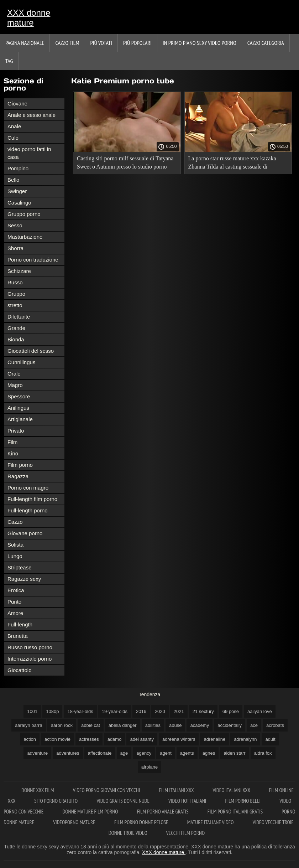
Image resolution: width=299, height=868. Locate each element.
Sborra (15, 248)
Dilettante (19, 317)
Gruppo (16, 294)
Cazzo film (67, 43)
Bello (13, 180)
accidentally (230, 725)
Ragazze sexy (24, 579)
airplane (149, 767)
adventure (37, 753)
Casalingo (19, 203)
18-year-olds (80, 711)
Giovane (17, 104)
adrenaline (214, 739)
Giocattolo (20, 670)
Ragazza (18, 476)
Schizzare (19, 271)
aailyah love (260, 711)
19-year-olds (115, 711)
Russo (15, 282)
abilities (153, 725)
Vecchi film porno (185, 833)
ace (254, 725)
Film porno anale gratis (163, 812)
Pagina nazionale (25, 43)
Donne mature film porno (91, 812)
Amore (15, 613)
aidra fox (263, 753)
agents (187, 753)
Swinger (17, 191)
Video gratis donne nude (124, 801)
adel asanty (142, 739)
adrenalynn (245, 739)
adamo (115, 739)
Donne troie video (128, 833)
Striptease (20, 567)
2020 (160, 711)
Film (12, 442)
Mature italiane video (211, 822)
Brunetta (18, 636)
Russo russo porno (30, 647)
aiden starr (234, 753)
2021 (179, 711)
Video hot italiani (188, 801)
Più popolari (137, 43)
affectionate (100, 753)
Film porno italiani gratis (236, 812)
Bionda (16, 339)
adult (270, 739)
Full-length (20, 624)
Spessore (19, 396)
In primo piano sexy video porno (200, 43)
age (124, 753)
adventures (68, 753)
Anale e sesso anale (32, 115)
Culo (13, 138)
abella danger (123, 725)
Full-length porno (28, 510)
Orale (14, 374)
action (30, 739)
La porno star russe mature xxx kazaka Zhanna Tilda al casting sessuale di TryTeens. (232, 164)
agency (144, 753)
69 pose (231, 711)
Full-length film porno (32, 499)
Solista (15, 545)
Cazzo (15, 522)
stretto (15, 305)
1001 (32, 711)
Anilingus (18, 408)
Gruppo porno (24, 214)
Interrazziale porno (30, 659)
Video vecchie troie (273, 822)
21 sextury (203, 711)
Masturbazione (25, 237)
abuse (175, 725)
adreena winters (179, 739)
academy (200, 725)
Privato (16, 431)
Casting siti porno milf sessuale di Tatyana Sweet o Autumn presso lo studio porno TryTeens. (125, 164)
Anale (14, 126)
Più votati (101, 43)
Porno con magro (28, 488)
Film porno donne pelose (142, 822)
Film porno (20, 465)
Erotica (16, 590)
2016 (141, 711)
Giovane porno (25, 533)
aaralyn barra (29, 725)
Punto (14, 602)
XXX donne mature (29, 18)
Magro (15, 385)
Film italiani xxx (177, 790)
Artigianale (20, 419)
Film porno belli (243, 801)
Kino (13, 453)
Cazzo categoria (266, 43)
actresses (89, 739)
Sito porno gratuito (56, 801)
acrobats (275, 725)
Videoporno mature (75, 822)
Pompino (18, 168)
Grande (16, 328)
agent (166, 753)
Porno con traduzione (33, 260)
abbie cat (91, 725)
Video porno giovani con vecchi (107, 790)
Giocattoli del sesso (31, 351)
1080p (52, 711)
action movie (57, 739)
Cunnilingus (21, 362)
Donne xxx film (38, 790)
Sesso (15, 225)
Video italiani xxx (232, 790)
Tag (9, 61)
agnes (209, 753)
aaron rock (62, 725)
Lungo (15, 556)
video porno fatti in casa (29, 153)
